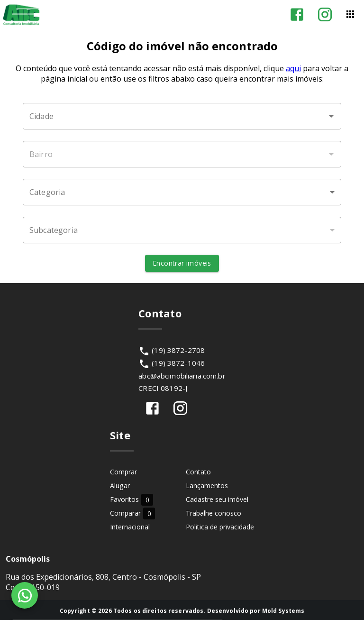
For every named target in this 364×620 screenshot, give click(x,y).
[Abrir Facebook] (297, 14)
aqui (293, 68)
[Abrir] (331, 116)
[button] (182, 192)
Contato (198, 472)
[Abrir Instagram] (325, 14)
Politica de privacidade (220, 527)
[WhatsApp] (25, 595)
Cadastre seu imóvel (217, 499)
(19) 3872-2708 (178, 350)
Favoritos (132, 499)
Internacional (130, 527)
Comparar (132, 513)
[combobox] (182, 116)
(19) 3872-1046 (178, 363)
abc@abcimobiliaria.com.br (182, 376)
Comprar (123, 472)
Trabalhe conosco (214, 513)
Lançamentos (207, 486)
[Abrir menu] (350, 14)
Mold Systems (283, 611)
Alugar (120, 486)
